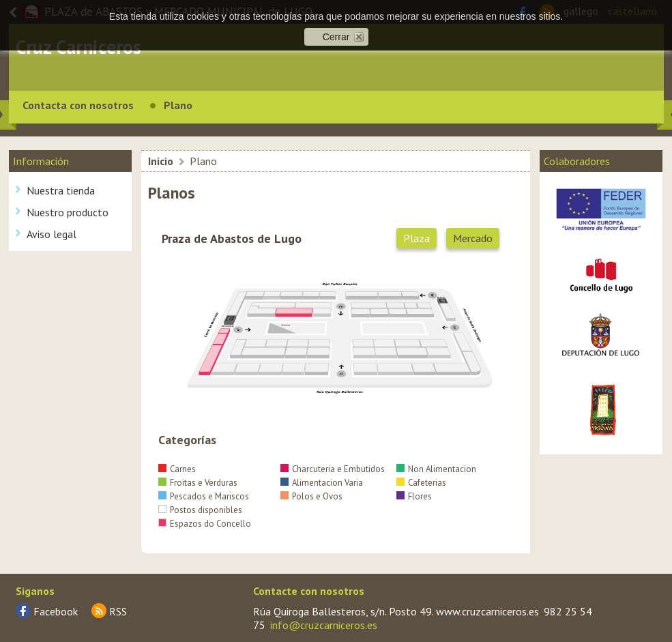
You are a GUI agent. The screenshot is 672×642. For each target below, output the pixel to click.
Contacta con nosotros (78, 105)
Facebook (56, 611)
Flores (414, 496)
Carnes (177, 469)
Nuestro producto (68, 212)
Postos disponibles (200, 510)
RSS (118, 611)
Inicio (161, 161)
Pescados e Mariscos (204, 496)
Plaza (417, 238)
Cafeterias (421, 483)
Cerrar (336, 37)
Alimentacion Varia (322, 483)
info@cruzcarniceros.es (324, 625)
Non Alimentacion (436, 469)
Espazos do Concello (205, 524)
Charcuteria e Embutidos (333, 469)
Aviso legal (52, 234)
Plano (178, 105)
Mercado (473, 238)
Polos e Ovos (311, 496)
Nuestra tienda (61, 190)
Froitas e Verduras (198, 483)
